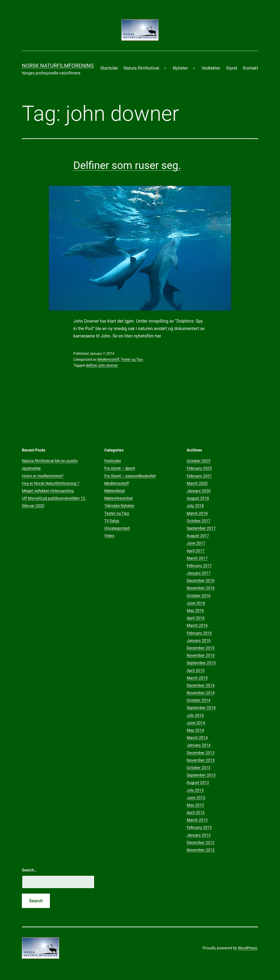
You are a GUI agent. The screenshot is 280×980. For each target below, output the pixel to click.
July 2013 (195, 790)
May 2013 (195, 805)
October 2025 (198, 461)
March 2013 (197, 820)
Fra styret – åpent (120, 468)
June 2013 (196, 798)
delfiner (91, 365)
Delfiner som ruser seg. (127, 165)
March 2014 (197, 738)
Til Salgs (112, 521)
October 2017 (198, 521)
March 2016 (197, 625)
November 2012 (201, 850)
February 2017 (199, 566)
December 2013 (200, 753)
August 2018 (198, 498)
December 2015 (200, 648)
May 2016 (195, 610)
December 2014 (200, 685)
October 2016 (198, 596)
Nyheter (180, 68)
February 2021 (199, 476)
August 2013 (198, 782)
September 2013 (201, 775)
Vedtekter (211, 68)
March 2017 (197, 558)
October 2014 (198, 700)
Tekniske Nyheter (119, 506)
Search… (29, 870)
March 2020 (197, 483)
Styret (232, 68)
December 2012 (200, 842)
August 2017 (198, 536)
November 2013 (201, 760)
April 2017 (196, 551)
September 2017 (201, 528)
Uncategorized (117, 528)
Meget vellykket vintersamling (48, 491)
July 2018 (195, 506)
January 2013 (199, 835)
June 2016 (196, 603)
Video (109, 536)
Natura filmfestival (141, 68)
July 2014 (195, 715)
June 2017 (196, 543)
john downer (108, 365)
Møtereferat (115, 491)
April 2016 (196, 618)
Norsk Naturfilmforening (58, 66)
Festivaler (113, 461)
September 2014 (201, 708)
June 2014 (196, 723)
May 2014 (195, 730)
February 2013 (199, 827)
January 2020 (199, 491)
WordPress (248, 948)
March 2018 (197, 513)
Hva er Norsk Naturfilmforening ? (51, 483)
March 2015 (197, 678)
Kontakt (251, 68)
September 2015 (201, 663)
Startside (109, 68)
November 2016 (201, 588)
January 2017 (199, 573)
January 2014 (199, 745)
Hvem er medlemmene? (43, 476)
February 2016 (199, 633)
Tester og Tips (132, 359)
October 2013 (198, 768)
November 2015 (201, 655)
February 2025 (199, 468)
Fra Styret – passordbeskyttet (130, 476)
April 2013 (196, 812)
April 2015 (196, 670)
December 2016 (200, 580)
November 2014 (201, 693)
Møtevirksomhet (119, 498)
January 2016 (199, 640)
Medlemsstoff (108, 359)
